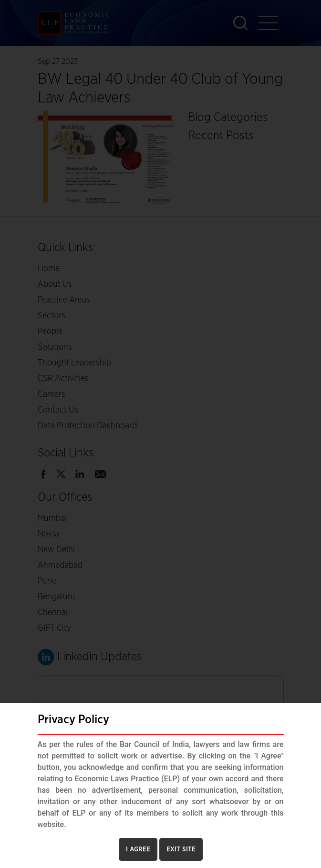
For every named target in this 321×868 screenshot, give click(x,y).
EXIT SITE (181, 849)
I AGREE (138, 849)
